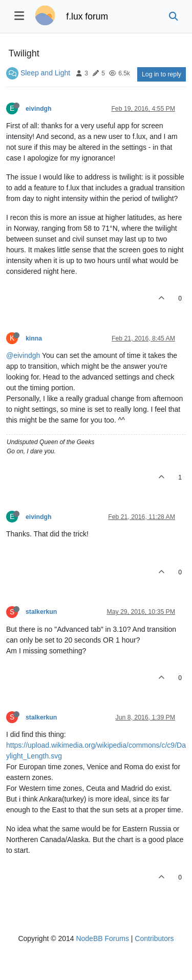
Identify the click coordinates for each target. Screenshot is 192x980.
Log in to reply (162, 74)
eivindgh (38, 109)
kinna (34, 338)
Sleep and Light (45, 73)
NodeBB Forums (102, 938)
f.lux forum (87, 16)
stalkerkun (41, 612)
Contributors (154, 938)
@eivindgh (23, 355)
